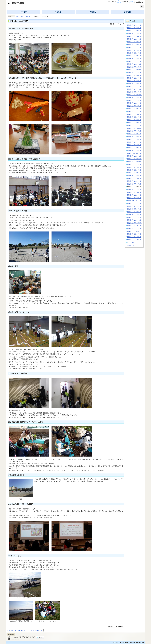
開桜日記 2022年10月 (134, 128)
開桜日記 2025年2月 (134, 59)
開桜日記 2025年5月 (134, 50)
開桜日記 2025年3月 (134, 56)
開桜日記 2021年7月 (134, 167)
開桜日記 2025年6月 (134, 47)
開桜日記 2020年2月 (134, 212)
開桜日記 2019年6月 (134, 234)
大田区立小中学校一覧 (35, 630)
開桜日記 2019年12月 (134, 217)
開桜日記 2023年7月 (134, 103)
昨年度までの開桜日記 (134, 153)
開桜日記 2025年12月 (134, 34)
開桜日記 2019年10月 (134, 223)
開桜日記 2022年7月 (134, 137)
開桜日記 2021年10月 (134, 162)
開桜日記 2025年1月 (134, 61)
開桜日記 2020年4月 (134, 206)
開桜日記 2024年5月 (134, 75)
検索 (142, 7)
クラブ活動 (131, 242)
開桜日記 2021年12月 (134, 156)
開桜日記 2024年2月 (134, 84)
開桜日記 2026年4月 (134, 25)
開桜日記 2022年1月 (134, 151)
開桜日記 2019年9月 (134, 226)
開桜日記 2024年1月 (134, 86)
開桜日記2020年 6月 (134, 201)
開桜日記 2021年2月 (134, 181)
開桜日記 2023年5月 (134, 109)
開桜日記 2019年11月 (134, 220)
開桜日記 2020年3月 (134, 209)
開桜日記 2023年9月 (134, 98)
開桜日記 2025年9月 (134, 42)
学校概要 (23, 12)
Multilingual (140, 2)
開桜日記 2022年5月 (134, 139)
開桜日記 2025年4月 (134, 53)
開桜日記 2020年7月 (134, 198)
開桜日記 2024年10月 (134, 70)
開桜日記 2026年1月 (134, 31)
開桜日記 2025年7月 (134, 45)
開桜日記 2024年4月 (134, 78)
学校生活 (58, 12)
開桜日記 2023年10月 (134, 95)
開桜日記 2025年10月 (134, 39)
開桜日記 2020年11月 (134, 189)
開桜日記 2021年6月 (134, 170)
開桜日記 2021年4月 (134, 176)
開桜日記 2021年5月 (134, 173)
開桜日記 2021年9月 (134, 164)
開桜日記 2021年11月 (134, 159)
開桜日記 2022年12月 (134, 123)
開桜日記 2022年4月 (134, 142)
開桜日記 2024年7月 (134, 72)
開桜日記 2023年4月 (134, 111)
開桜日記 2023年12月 (134, 89)
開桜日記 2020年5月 (134, 203)
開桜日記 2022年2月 (134, 148)
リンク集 (10, 630)
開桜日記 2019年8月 (134, 228)
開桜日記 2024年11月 (134, 67)
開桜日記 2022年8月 (134, 134)
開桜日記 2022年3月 (134, 145)
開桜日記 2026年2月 (134, 28)
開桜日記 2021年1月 (134, 184)
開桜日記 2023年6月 (134, 106)
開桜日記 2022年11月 (134, 125)
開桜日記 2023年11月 (134, 92)
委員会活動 (131, 245)
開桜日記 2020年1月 (134, 215)
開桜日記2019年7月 (133, 231)
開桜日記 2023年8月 (134, 100)
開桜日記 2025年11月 (134, 36)
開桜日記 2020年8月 (134, 195)
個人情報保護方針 (21, 630)
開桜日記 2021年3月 (134, 178)
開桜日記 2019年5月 (134, 237)
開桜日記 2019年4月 (134, 240)
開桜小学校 (19, 16)
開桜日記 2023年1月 (134, 120)
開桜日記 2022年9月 (134, 131)
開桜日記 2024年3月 (134, 81)
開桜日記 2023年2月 (134, 117)
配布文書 (128, 12)
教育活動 (93, 12)
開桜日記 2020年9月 (134, 192)
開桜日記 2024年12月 (134, 64)
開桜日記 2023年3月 (134, 114)
